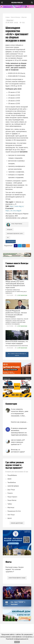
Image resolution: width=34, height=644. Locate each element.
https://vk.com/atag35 (13, 211)
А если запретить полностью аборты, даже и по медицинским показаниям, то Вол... (20, 412)
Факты (9, 562)
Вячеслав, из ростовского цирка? (18, 451)
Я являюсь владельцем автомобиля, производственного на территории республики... (20, 432)
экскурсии (10, 229)
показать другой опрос (17, 523)
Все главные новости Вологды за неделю (17, 354)
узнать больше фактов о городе (17, 578)
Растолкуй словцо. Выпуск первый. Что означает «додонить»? (15, 569)
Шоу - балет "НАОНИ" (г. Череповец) (18, 603)
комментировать (11, 242)
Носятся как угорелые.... (19, 422)
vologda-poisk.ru (17, 3)
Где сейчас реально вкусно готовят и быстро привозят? (15, 465)
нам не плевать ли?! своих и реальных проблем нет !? (18, 442)
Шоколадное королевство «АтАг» (15, 233)
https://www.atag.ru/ (17, 206)
